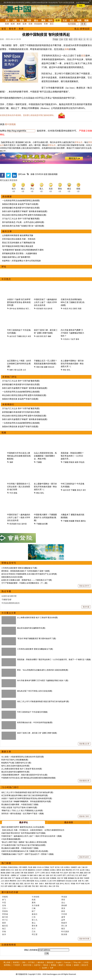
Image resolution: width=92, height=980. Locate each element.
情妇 (74, 873)
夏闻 (34, 903)
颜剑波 (84, 521)
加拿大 (36, 875)
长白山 (37, 881)
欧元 (73, 875)
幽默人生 (21, 886)
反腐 (85, 873)
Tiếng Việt (77, 962)
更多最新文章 (84, 781)
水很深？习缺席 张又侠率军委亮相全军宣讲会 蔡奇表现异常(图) (27, 798)
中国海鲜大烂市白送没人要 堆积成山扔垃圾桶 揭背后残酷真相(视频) (28, 778)
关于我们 (32, 962)
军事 (46, 24)
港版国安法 (32, 870)
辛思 (4, 903)
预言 (37, 886)
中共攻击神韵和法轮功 (11, 603)
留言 (71, 39)
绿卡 (29, 884)
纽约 (50, 21)
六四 (62, 867)
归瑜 (4, 931)
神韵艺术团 (27, 965)
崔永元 (48, 873)
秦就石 (35, 914)
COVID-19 (40, 867)
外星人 (46, 886)
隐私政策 (50, 962)
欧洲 (13, 24)
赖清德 (3, 873)
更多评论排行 (84, 857)
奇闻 (79, 21)
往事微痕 (46, 870)
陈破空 (64, 923)
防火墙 (77, 878)
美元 (55, 875)
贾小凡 (35, 920)
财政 (6, 878)
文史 (65, 21)
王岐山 (88, 870)
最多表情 (69, 822)
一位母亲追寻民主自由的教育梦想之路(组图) (21, 201)
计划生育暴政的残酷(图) (11, 839)
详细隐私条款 (54, 6)
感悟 (30, 886)
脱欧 (40, 875)
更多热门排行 (84, 816)
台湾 (22, 878)
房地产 (85, 875)
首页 (7, 21)
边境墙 (17, 873)
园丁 (34, 911)
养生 (58, 886)
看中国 (20, 11)
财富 (10, 878)
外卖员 (66, 309)
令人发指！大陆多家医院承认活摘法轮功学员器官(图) (23, 757)
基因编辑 (71, 878)
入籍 (25, 884)
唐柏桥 (64, 905)
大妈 (40, 878)
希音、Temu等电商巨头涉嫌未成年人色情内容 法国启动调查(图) (43, 670)
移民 (87, 881)
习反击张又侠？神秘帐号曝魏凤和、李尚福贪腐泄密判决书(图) (26, 801)
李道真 (64, 897)
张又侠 (28, 309)
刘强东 (36, 878)
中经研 (64, 914)
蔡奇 (78, 339)
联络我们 (16, 962)
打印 (76, 39)
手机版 (55, 39)
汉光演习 (39, 870)
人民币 (69, 875)
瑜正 (4, 929)
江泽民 (43, 873)
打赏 (66, 39)
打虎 (89, 873)
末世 (29, 336)
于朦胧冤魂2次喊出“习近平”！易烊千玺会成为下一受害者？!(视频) (28, 854)
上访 (2, 881)
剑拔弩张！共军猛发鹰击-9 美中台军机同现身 (21, 261)
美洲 (7, 24)
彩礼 (69, 370)
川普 (15, 370)
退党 (63, 870)
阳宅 (42, 336)
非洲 (30, 24)
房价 (44, 878)
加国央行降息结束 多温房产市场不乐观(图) (20, 204)
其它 (52, 24)
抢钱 (15, 493)
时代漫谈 (65, 931)
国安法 (8, 870)
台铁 (79, 867)
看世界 (12, 29)
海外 (37, 884)
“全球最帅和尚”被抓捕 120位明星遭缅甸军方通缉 (23, 250)
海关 (10, 884)
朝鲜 (11, 370)
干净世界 (17, 965)
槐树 (49, 336)
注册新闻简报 (9, 945)
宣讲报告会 (21, 309)
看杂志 (46, 965)
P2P (62, 878)
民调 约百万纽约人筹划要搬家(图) (15, 760)
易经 (15, 886)
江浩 (34, 917)
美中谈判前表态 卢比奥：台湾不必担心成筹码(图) (23, 222)
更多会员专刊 (84, 586)
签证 (18, 884)
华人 (83, 881)
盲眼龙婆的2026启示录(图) (12, 577)
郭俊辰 (72, 462)
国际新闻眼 (53, 174)
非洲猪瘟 (53, 878)
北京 (31, 878)
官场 (22, 21)
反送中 (66, 873)
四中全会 (13, 309)
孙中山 (62, 884)
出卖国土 (67, 867)
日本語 (86, 962)
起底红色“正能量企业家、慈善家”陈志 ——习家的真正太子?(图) (27, 580)
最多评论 (23, 822)
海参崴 (18, 878)
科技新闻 (38, 24)
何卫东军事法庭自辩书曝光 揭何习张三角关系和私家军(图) (25, 795)
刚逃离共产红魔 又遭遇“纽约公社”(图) (16, 763)
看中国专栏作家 (10, 892)
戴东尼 (5, 926)
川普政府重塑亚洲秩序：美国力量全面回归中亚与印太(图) (24, 775)
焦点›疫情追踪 (82, 29)
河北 (70, 309)
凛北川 (25, 336)
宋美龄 (73, 884)
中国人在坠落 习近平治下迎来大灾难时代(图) (19, 807)
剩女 (65, 370)
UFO (74, 870)
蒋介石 (68, 884)
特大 (80, 39)
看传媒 (69, 965)
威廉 (46, 367)
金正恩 (20, 370)
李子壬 (5, 920)
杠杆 (51, 875)
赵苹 (63, 920)
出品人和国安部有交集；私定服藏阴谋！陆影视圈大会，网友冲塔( (45, 456)
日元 (77, 875)
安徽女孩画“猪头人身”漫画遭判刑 (16, 257)
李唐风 (5, 911)
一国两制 (13, 875)
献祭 (77, 462)
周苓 (63, 900)
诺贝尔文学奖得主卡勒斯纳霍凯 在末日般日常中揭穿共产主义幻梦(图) (29, 574)
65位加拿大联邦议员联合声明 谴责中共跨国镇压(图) (24, 215)
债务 (48, 875)
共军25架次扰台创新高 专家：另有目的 (19, 239)
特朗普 (25, 867)
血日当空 (13, 336)
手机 (33, 886)
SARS (54, 881)
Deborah (51, 367)
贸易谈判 (31, 873)
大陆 (14, 21)
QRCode (22, 174)
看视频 (53, 965)
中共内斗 (66, 339)
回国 (21, 884)
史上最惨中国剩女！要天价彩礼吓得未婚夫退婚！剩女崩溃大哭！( (72, 364)
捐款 (24, 962)
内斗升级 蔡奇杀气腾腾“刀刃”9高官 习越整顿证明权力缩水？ (72, 333)
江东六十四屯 (21, 881)
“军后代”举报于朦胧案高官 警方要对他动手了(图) (37, 638)
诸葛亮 (10, 886)
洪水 (20, 870)
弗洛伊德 (69, 870)
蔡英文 (27, 878)
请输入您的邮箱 (31, 950)
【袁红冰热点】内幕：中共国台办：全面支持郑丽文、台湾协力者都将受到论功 (33, 830)
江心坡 (49, 881)
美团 (80, 309)
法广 (18, 875)
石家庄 (75, 309)
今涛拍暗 (36, 897)
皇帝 (6, 886)
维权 (81, 878)
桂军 (54, 884)
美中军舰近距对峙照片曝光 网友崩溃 (18, 246)
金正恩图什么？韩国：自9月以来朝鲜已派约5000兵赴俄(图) (19, 364)
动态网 (44, 968)
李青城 (5, 914)
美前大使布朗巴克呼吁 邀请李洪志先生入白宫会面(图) (23, 827)
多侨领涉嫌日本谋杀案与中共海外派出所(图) (21, 208)
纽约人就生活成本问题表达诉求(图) (15, 766)
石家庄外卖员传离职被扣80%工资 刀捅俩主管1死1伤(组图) (73, 302)
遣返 (14, 884)
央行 (44, 875)
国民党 (59, 870)
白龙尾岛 (43, 881)
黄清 (63, 908)
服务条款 (41, 962)
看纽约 (61, 965)
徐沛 (4, 934)
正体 (61, 39)
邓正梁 (35, 934)
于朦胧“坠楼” (7, 600)
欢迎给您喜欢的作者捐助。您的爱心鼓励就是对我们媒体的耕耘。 (28, 115)
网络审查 (13, 881)
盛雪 (63, 917)
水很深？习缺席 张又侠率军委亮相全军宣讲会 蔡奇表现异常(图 (19, 302)
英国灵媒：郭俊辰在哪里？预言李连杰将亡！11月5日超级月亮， (72, 456)
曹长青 (35, 926)
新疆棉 (3, 870)
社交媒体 (23, 875)
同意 (81, 6)
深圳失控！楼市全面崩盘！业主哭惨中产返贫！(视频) (23, 813)
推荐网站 (7, 965)
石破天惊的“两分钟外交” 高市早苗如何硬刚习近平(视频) (23, 833)
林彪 (83, 884)
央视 (80, 881)
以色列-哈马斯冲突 (9, 596)
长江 (13, 870)
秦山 (34, 923)
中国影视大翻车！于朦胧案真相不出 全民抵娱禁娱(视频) (45, 518)
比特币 (60, 875)
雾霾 (66, 878)
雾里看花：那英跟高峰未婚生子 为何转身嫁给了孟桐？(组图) (26, 571)
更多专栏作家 (84, 939)
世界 (58, 21)
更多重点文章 (84, 744)
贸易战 (47, 867)
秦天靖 (5, 917)
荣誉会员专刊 (9, 563)
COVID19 (39, 174)
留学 (6, 884)
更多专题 (86, 607)
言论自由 (69, 881)
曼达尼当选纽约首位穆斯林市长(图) (31, 628)
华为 (78, 873)
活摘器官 (74, 867)
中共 (11, 493)
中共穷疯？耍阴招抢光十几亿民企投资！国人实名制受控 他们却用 (19, 487)
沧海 (4, 905)
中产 (13, 878)
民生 (33, 884)
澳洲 (19, 24)
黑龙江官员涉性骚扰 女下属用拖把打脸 (19, 243)
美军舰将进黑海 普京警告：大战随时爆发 (20, 253)
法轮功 (7, 881)
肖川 (34, 929)
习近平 (73, 339)
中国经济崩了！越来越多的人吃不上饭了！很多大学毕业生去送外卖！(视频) (32, 836)
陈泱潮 (64, 934)
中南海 (53, 873)
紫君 (4, 923)
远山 (63, 903)
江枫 (34, 908)
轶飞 (4, 900)
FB (28, 875)
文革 (54, 886)
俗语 (38, 336)
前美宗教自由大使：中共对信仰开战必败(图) (35, 722)
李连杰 (82, 462)
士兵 (24, 370)
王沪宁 (37, 873)
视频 (86, 21)
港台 (36, 21)
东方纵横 (36, 905)
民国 (50, 884)
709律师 (86, 878)
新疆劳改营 (61, 881)
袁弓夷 (25, 870)
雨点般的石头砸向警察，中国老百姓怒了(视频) (20, 804)
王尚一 (5, 908)
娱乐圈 (45, 524)
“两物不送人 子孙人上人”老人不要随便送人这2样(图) (22, 810)
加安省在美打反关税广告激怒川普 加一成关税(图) (23, 226)
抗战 (58, 884)
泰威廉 (72, 521)
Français (67, 962)
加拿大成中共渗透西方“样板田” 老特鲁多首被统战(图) (25, 211)
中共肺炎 (4, 867)
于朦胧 (19, 336)
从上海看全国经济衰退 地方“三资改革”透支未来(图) (37, 617)
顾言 (63, 929)
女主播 (75, 881)
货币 (64, 875)
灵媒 (42, 367)
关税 (13, 873)
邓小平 (78, 884)
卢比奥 (30, 867)
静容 (63, 911)
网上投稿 (7, 962)
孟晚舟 (8, 873)
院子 (46, 336)
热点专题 (6, 591)
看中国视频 (10, 124)
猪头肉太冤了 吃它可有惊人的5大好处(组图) (35, 691)
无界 (52, 968)
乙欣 (34, 931)
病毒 (67, 49)
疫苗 (83, 56)
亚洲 (24, 24)
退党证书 (85, 965)
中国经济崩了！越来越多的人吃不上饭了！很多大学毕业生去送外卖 (45, 302)
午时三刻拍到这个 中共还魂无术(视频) (32, 712)
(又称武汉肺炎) (13, 867)
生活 (72, 21)
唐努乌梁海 (30, 881)
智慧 (26, 886)
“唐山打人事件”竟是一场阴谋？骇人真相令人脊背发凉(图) (24, 842)
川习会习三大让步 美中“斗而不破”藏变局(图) (21, 219)
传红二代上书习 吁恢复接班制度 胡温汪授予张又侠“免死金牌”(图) (43, 701)
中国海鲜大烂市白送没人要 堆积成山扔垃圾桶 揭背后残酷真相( (19, 456)
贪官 (70, 873)
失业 (45, 309)
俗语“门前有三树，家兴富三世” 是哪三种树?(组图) (37, 733)
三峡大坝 (84, 867)
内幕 (58, 873)
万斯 (22, 873)
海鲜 (11, 462)
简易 (34, 900)
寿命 (50, 886)
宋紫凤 (5, 897)
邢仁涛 (64, 926)
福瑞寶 (76, 965)
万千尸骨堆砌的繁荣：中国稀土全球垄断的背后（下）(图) (24, 583)
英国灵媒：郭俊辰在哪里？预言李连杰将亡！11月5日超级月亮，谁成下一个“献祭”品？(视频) (54, 659)
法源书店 (37, 965)
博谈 (43, 21)
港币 (80, 875)
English (59, 962)
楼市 (2, 878)
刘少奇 (87, 884)
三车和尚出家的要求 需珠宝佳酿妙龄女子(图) (19, 568)
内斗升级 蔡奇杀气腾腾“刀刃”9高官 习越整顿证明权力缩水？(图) (43, 680)
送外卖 (50, 309)
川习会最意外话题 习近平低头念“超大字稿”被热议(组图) (23, 845)
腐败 (81, 873)
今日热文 (6, 279)
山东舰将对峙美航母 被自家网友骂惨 (18, 235)
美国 (29, 21)
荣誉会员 (79, 142)
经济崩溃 (40, 309)
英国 (38, 367)
